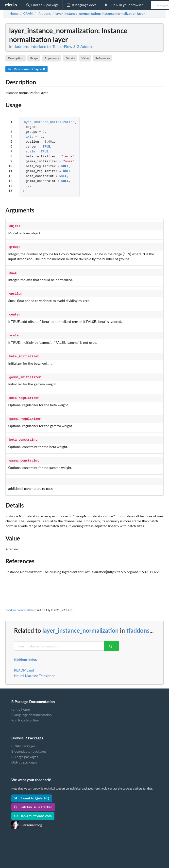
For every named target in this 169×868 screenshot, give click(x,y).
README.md (24, 664)
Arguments (52, 58)
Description (16, 58)
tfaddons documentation (20, 604)
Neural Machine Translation (35, 669)
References (103, 58)
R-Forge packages (25, 750)
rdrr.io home (21, 703)
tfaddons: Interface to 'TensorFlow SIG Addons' (54, 46)
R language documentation (32, 708)
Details (70, 58)
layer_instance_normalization (48, 122)
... (29, 186)
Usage (34, 58)
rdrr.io (11, 5)
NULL (65, 167)
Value (85, 58)
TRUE (46, 147)
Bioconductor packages (29, 745)
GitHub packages (24, 756)
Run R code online (25, 714)
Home (14, 14)
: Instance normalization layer (100, 14)
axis (30, 137)
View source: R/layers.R (26, 69)
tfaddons (138, 624)
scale (31, 152)
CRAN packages (23, 740)
